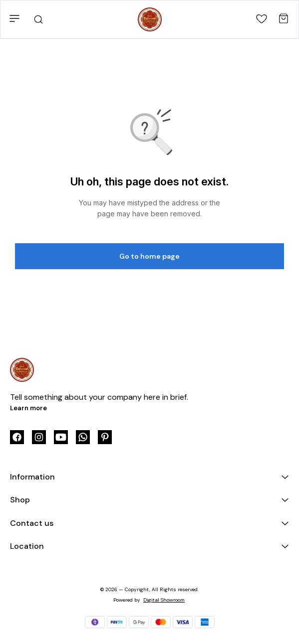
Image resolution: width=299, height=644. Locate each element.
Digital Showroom (164, 600)
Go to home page (149, 256)
